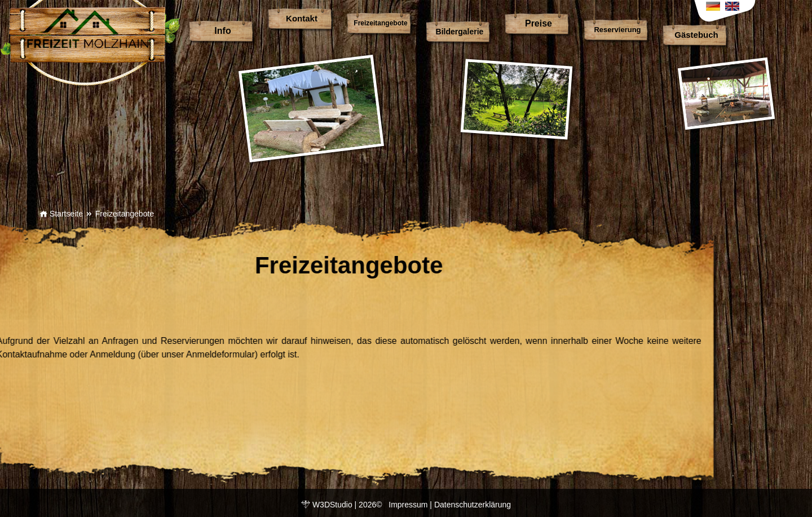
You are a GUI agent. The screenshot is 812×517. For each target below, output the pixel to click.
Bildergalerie (460, 32)
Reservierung (617, 30)
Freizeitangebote (380, 23)
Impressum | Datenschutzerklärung (450, 505)
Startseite (61, 214)
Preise (539, 23)
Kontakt (302, 18)
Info (222, 31)
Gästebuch (696, 35)
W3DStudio (332, 505)
